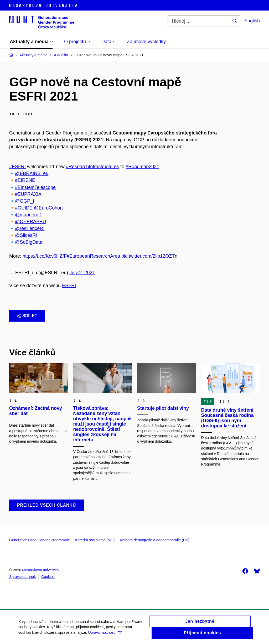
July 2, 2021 (82, 273)
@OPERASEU (30, 222)
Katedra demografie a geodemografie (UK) (155, 540)
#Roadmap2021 (142, 167)
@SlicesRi (26, 235)
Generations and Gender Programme (40, 540)
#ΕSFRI (17, 167)
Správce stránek (22, 577)
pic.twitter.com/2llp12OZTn (149, 256)
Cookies (48, 577)
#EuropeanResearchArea (93, 256)
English (252, 21)
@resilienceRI (30, 228)
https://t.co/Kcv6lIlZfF (45, 256)
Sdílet (27, 316)
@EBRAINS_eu (32, 173)
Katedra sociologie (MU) (95, 540)
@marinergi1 (29, 215)
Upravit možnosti (105, 634)
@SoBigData (29, 242)
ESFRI (69, 286)
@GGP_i (24, 201)
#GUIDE (24, 208)
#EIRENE (25, 180)
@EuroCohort (48, 208)
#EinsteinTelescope (35, 187)
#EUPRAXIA (28, 194)
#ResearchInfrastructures (92, 167)
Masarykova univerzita (40, 570)
